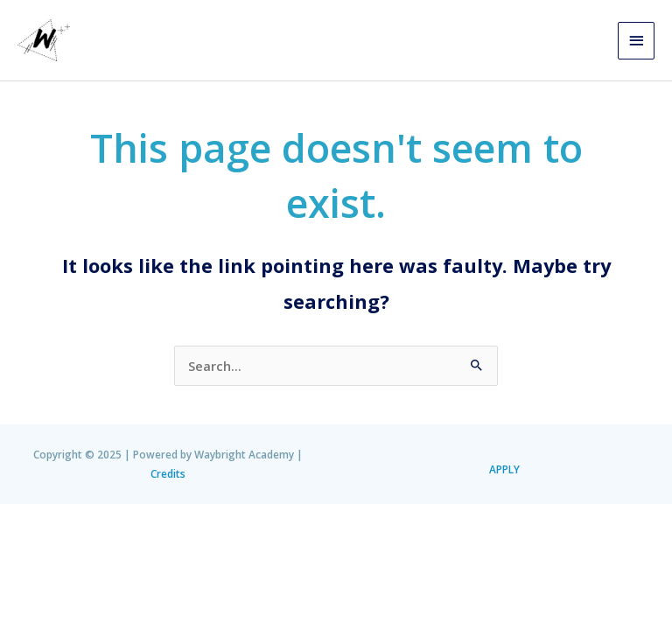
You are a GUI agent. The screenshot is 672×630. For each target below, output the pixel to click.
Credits (168, 473)
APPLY (504, 469)
